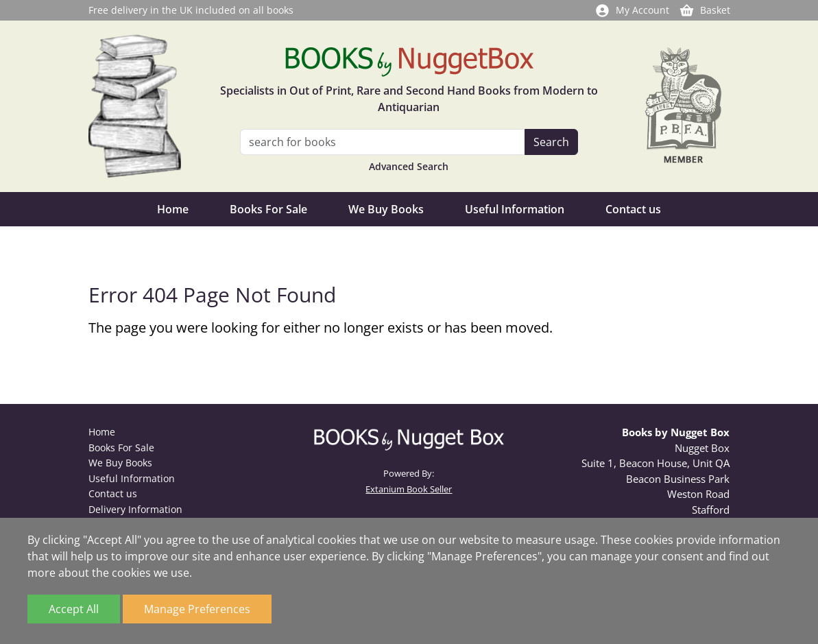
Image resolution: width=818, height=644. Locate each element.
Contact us (633, 209)
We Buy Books (386, 209)
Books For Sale (268, 209)
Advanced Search (409, 166)
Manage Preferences (197, 609)
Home (173, 209)
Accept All (74, 609)
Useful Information (515, 209)
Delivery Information (135, 509)
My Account (632, 10)
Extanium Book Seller (409, 489)
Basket (705, 10)
